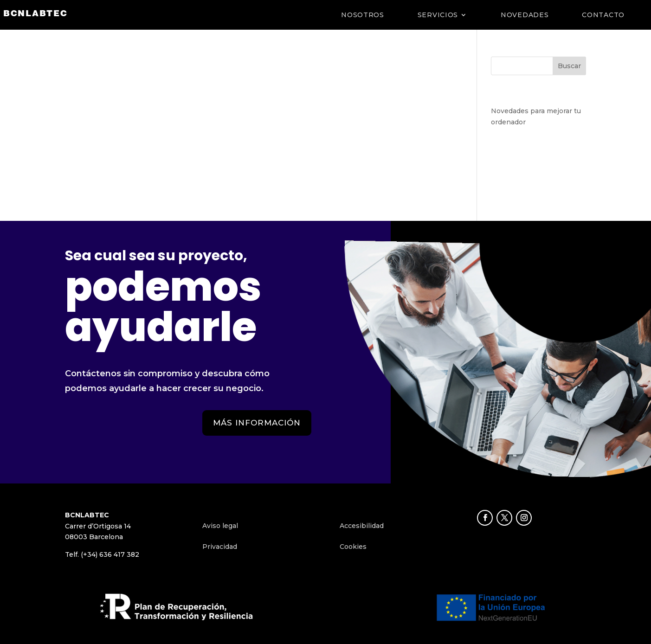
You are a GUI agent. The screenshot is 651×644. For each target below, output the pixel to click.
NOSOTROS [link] (363, 15)
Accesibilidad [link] (362, 526)
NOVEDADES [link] (525, 15)
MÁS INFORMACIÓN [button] (257, 423)
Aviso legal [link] (220, 526)
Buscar (569, 66)
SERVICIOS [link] (438, 15)
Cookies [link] (353, 547)
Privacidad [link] (220, 547)
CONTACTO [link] (603, 15)
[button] (485, 518)
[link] (35, 14)
